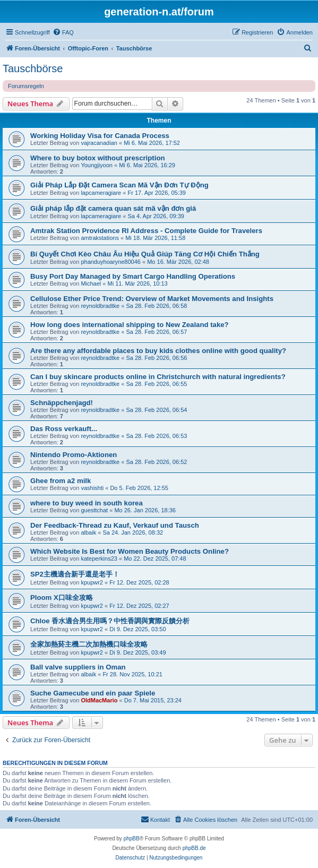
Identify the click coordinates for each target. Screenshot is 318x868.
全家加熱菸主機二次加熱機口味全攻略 (89, 644)
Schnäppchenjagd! (62, 403)
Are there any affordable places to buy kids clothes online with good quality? (158, 351)
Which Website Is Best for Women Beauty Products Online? (130, 551)
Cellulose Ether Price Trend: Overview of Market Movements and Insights (152, 299)
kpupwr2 (92, 582)
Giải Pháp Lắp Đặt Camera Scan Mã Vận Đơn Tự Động (119, 185)
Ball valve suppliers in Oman (78, 667)
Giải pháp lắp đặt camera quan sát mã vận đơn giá (113, 208)
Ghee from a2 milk (61, 481)
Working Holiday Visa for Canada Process (100, 136)
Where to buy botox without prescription (98, 158)
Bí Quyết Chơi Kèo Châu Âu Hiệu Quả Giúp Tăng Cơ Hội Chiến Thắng (145, 254)
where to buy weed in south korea (87, 503)
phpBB (132, 839)
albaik (88, 532)
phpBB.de (194, 848)
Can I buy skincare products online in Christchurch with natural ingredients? (158, 377)
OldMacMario (99, 700)
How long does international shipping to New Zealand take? (130, 325)
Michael (91, 283)
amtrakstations (100, 238)
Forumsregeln (26, 86)
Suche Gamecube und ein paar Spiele (93, 693)
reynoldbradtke (100, 306)
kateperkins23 (99, 558)
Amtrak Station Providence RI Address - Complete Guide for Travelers (146, 231)
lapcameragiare (101, 193)
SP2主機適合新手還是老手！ (75, 574)
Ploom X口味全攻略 (62, 598)
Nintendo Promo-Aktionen (74, 455)
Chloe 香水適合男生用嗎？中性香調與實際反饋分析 (110, 621)
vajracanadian (99, 143)
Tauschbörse (33, 68)
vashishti (92, 488)
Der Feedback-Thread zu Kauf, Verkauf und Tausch (115, 525)
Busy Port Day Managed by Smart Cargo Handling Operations (133, 276)
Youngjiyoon (97, 165)
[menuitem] (63, 32)
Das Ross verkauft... (64, 429)
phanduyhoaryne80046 (111, 262)
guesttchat (94, 510)
